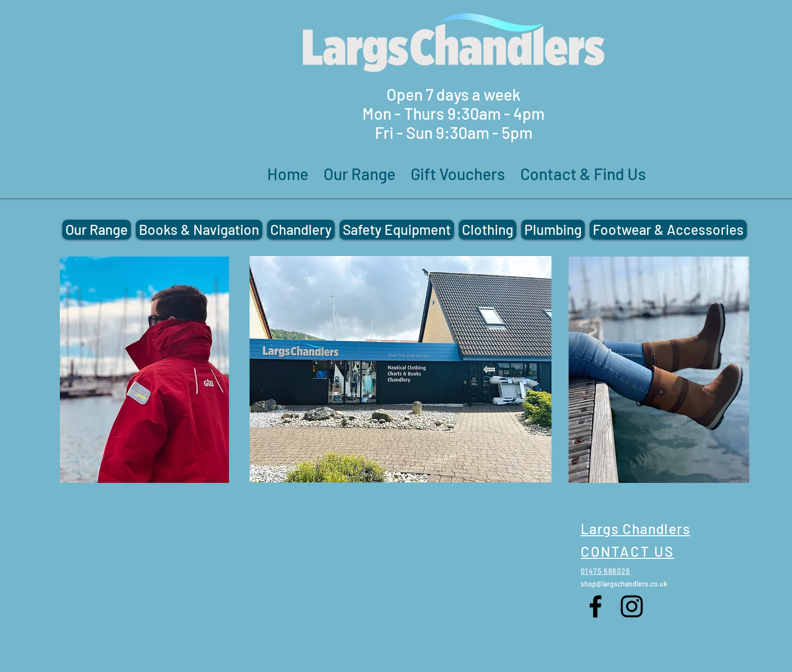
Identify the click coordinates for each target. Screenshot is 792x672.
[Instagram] (632, 606)
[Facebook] (596, 606)
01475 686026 (606, 571)
